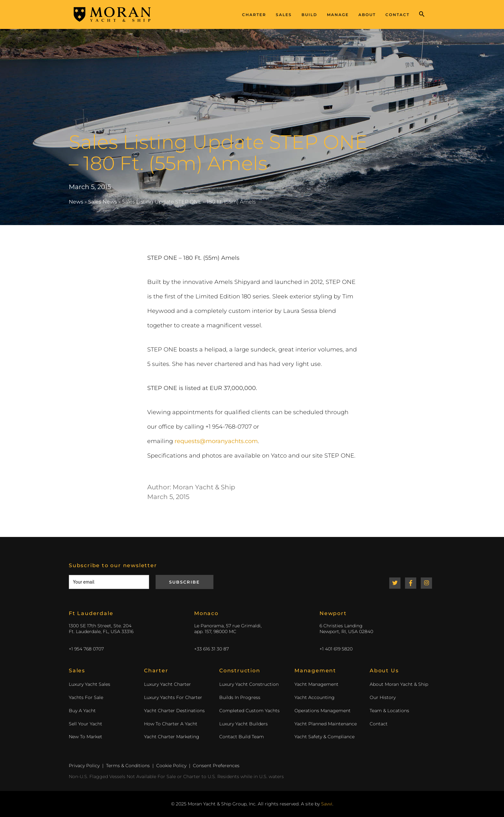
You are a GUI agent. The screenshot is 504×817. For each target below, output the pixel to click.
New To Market (85, 737)
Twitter (395, 583)
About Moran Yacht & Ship (399, 684)
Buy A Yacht (82, 711)
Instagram (426, 583)
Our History (383, 697)
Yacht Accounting (315, 697)
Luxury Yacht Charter (167, 684)
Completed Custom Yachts (249, 711)
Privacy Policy (84, 766)
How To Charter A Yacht (171, 724)
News (76, 202)
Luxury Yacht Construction (249, 684)
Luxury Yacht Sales (90, 684)
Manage (338, 15)
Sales (284, 15)
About (367, 15)
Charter (254, 15)
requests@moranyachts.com (216, 441)
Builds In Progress (240, 697)
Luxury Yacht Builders (243, 724)
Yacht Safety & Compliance (324, 737)
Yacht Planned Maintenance (326, 724)
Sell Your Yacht (85, 724)
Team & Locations (389, 711)
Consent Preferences (216, 766)
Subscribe (184, 582)
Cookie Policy (171, 766)
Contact (397, 15)
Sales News (103, 202)
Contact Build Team (242, 737)
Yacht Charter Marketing (172, 737)
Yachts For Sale (86, 697)
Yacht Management (316, 684)
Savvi (327, 804)
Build (309, 15)
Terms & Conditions (128, 766)
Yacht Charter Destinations (174, 711)
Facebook (411, 583)
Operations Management (323, 711)
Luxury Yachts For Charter (173, 697)
